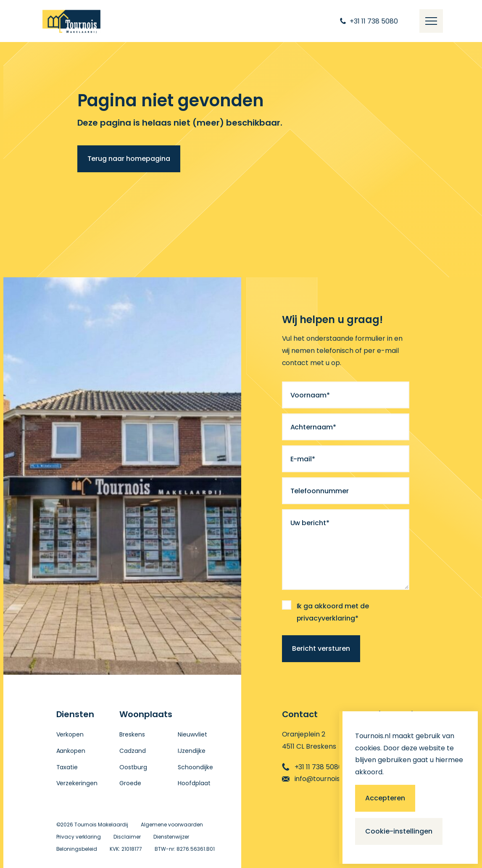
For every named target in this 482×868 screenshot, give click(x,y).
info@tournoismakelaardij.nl (334, 779)
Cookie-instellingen (399, 831)
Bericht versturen (321, 648)
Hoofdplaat (194, 783)
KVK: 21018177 (126, 849)
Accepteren (385, 798)
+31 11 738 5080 (312, 767)
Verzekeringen (77, 783)
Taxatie (67, 767)
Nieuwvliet (192, 734)
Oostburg (133, 767)
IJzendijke (192, 751)
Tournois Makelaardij (101, 825)
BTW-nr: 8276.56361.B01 (185, 849)
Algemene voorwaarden (172, 825)
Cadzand (133, 751)
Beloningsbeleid (77, 849)
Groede (130, 783)
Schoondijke (195, 767)
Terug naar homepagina (129, 159)
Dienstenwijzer (171, 837)
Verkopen (70, 734)
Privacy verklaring (79, 837)
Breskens (132, 734)
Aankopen (71, 751)
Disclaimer (127, 837)
